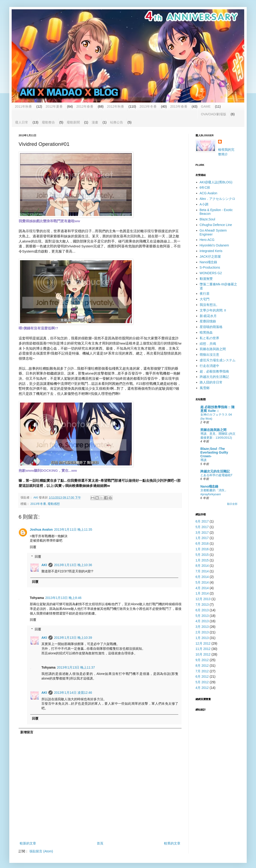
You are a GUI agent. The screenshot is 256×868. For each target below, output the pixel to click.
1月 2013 (202, 638)
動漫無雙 (206, 279)
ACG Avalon (209, 193)
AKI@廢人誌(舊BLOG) (216, 182)
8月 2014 (202, 566)
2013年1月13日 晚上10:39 (73, 638)
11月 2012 (203, 649)
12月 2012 (203, 643)
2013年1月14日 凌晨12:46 (73, 693)
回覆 (33, 547)
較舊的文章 (172, 843)
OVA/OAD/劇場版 (214, 114)
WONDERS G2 (211, 273)
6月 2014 (202, 577)
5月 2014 (202, 582)
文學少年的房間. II (213, 310)
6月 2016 (202, 543)
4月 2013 (202, 621)
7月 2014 (202, 571)
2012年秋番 (116, 106)
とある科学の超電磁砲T (216, 475)
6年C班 (205, 188)
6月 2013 (202, 610)
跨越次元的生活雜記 (214, 377)
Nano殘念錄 (208, 262)
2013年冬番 (148, 106)
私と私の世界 (209, 338)
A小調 (204, 204)
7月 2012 (202, 671)
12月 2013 (203, 599)
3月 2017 (202, 533)
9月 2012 (202, 660)
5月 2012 (202, 682)
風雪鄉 (205, 388)
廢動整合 (48, 122)
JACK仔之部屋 (210, 256)
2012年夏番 (54, 106)
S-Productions (210, 267)
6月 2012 (202, 677)
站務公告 (117, 122)
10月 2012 (203, 654)
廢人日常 (22, 122)
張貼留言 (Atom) (41, 851)
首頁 (100, 843)
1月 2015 (202, 560)
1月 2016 (202, 549)
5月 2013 (202, 616)
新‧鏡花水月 (208, 316)
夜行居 (205, 294)
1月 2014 (202, 593)
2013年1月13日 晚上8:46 (63, 598)
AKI (44, 565)
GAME (206, 106)
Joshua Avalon (41, 530)
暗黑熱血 (206, 332)
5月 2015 (202, 555)
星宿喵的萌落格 (211, 327)
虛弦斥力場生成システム (218, 360)
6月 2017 (202, 521)
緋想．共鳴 (208, 344)
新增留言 (27, 732)
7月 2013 (202, 605)
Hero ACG (207, 240)
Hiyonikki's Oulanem (214, 245)
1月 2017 (202, 538)
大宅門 (205, 299)
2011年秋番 (23, 106)
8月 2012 (202, 666)
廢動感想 (54, 504)
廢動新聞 (73, 122)
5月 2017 (202, 527)
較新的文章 (28, 843)
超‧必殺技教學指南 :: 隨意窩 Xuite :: (217, 409)
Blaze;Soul (207, 219)
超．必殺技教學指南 (214, 371)
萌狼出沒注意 (209, 355)
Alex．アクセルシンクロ (217, 199)
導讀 (203, 460)
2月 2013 (202, 632)
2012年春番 (85, 106)
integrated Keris (211, 251)
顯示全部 (232, 504)
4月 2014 (202, 588)
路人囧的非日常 (211, 382)
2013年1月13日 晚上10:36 (73, 565)
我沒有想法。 (209, 305)
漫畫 (95, 122)
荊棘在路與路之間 (213, 349)
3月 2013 (202, 627)
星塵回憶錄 (208, 321)
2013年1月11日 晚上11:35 (73, 530)
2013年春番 (179, 106)
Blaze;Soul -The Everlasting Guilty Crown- (214, 452)
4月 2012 (202, 688)
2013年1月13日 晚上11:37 (76, 667)
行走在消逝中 (209, 366)
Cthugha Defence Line (216, 225)
